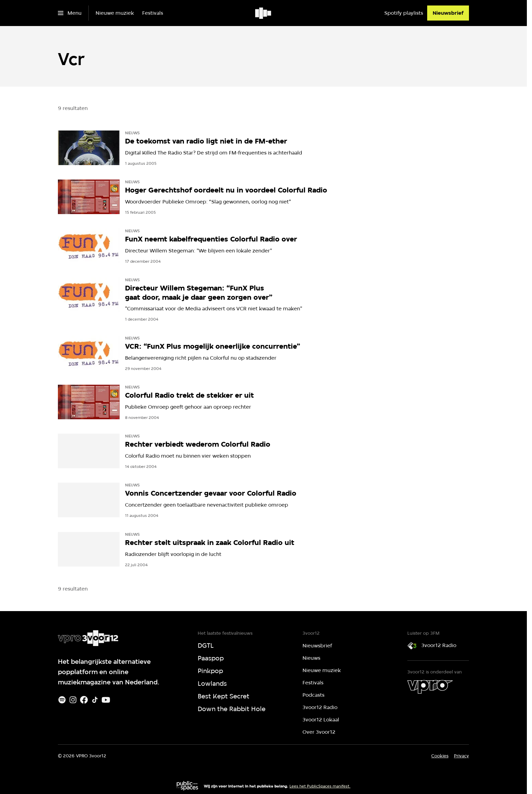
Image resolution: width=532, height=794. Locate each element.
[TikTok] (95, 700)
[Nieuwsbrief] (448, 13)
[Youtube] (106, 700)
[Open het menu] (70, 13)
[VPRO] (430, 687)
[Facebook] (84, 700)
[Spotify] (62, 700)
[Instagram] (73, 700)
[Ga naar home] (264, 13)
